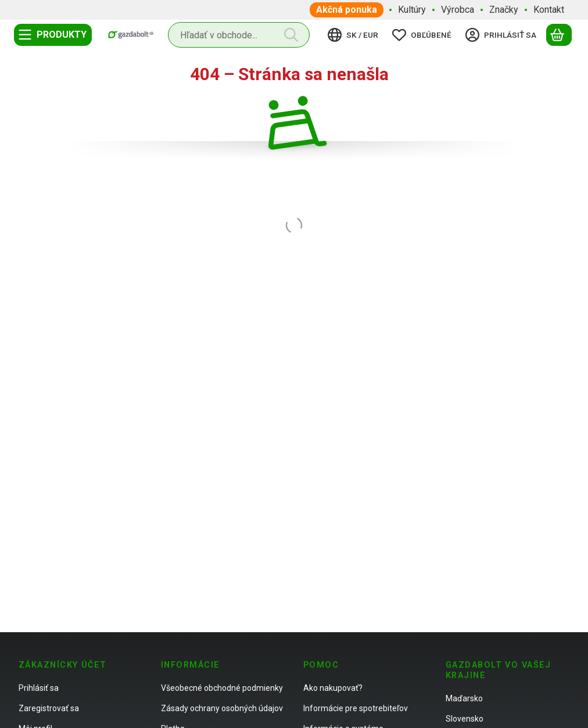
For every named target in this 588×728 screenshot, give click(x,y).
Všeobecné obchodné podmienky (222, 688)
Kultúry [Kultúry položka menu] (412, 10)
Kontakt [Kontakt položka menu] (549, 10)
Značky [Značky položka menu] (504, 10)
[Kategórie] (53, 35)
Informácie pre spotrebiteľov (356, 708)
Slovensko (465, 719)
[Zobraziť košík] (559, 35)
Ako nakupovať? (333, 688)
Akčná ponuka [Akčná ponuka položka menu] (347, 10)
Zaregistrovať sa (49, 708)
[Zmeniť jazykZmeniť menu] (355, 35)
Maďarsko (464, 698)
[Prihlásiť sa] (503, 35)
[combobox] (239, 35)
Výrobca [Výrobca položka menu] (458, 10)
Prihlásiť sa (39, 688)
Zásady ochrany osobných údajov (222, 708)
